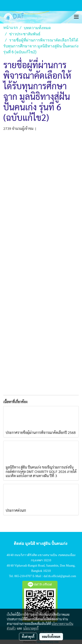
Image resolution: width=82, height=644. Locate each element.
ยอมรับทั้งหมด (51, 637)
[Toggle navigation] (76, 17)
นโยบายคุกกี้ (31, 628)
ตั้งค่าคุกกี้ (28, 637)
